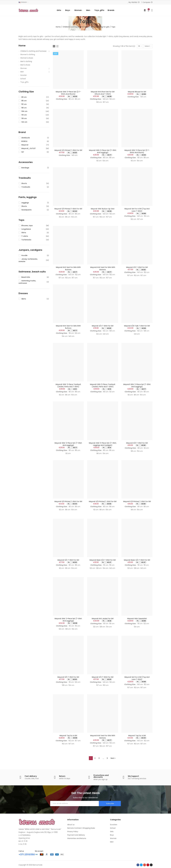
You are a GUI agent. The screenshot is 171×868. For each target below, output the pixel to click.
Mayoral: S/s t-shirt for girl (137, 267)
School (23, 79)
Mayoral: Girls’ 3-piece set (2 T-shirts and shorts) (68, 93)
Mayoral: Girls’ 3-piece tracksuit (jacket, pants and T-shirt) (68, 385)
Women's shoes (27, 58)
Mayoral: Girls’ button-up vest (103, 209)
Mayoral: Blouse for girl (137, 92)
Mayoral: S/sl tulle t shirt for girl (137, 326)
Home (22, 46)
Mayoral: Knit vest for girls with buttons (68, 268)
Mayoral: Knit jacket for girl (103, 619)
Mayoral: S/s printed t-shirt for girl (68, 150)
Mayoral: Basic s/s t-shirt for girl (103, 560)
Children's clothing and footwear (33, 51)
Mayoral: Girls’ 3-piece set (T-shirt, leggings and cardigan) (103, 444)
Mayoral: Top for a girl (68, 736)
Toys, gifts (24, 82)
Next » (113, 758)
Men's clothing (26, 61)
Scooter (24, 75)
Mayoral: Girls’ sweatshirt (137, 619)
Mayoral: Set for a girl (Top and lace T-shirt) (137, 210)
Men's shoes (25, 65)
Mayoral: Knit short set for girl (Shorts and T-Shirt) (103, 93)
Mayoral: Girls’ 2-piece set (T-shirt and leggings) (103, 151)
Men (22, 72)
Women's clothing (28, 55)
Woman (24, 68)
